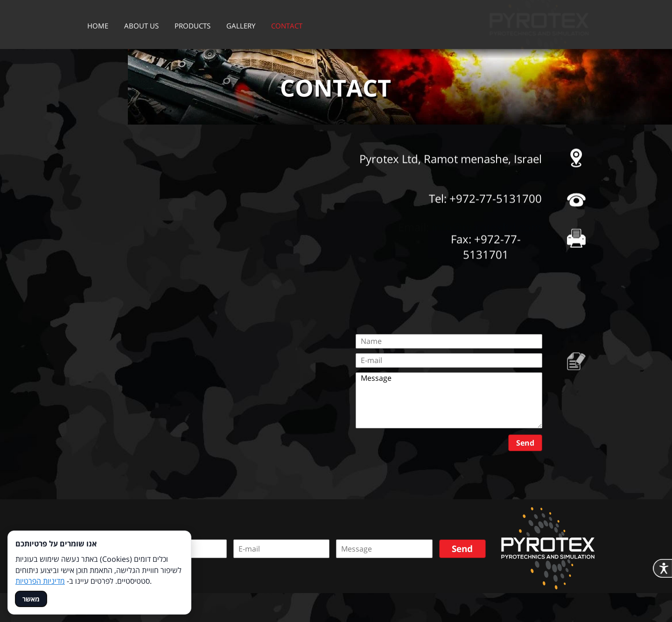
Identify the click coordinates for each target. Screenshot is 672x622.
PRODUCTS (192, 26)
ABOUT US (141, 26)
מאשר (31, 599)
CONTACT (287, 26)
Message (449, 400)
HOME (98, 26)
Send (525, 443)
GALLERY (241, 26)
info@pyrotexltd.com (486, 257)
